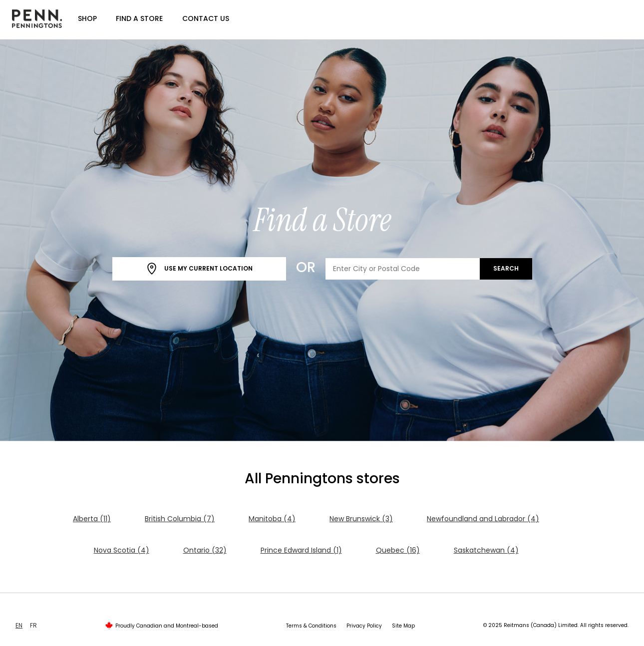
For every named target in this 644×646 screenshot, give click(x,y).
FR (33, 625)
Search (506, 268)
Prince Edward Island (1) (301, 550)
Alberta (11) (92, 519)
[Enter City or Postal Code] (403, 269)
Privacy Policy (364, 626)
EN (19, 625)
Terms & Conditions (311, 626)
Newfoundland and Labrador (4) (483, 519)
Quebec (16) (398, 550)
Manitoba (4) (272, 519)
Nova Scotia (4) (122, 550)
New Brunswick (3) (361, 519)
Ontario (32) (205, 550)
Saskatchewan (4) (486, 550)
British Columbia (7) (180, 519)
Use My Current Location (199, 269)
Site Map (403, 626)
